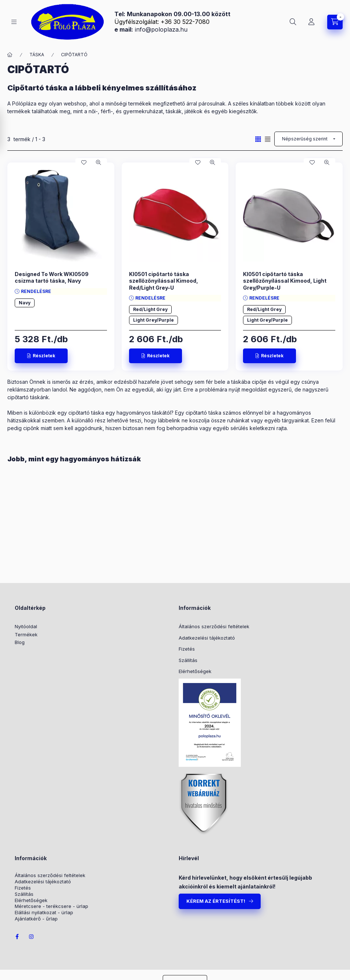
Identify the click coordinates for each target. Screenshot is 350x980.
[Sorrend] (308, 139)
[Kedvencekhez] (84, 162)
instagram (32, 937)
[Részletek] (41, 356)
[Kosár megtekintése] (335, 22)
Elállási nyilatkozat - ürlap (44, 913)
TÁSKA (37, 55)
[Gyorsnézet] (99, 162)
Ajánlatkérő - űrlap (36, 919)
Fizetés (187, 649)
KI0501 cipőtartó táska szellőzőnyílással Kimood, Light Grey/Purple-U (285, 281)
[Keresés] (293, 22)
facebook (17, 937)
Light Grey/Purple (153, 320)
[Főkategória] (10, 55)
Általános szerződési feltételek (214, 626)
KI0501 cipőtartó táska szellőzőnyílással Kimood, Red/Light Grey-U (164, 281)
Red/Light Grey (150, 309)
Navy (25, 303)
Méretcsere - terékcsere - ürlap (51, 906)
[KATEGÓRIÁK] (14, 22)
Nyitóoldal (26, 626)
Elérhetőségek (195, 671)
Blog (20, 642)
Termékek (26, 634)
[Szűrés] (7, 130)
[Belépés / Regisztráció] (311, 22)
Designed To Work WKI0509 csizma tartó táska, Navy (52, 277)
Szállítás (188, 660)
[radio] (268, 139)
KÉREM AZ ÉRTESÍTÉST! (216, 901)
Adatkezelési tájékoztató (207, 638)
